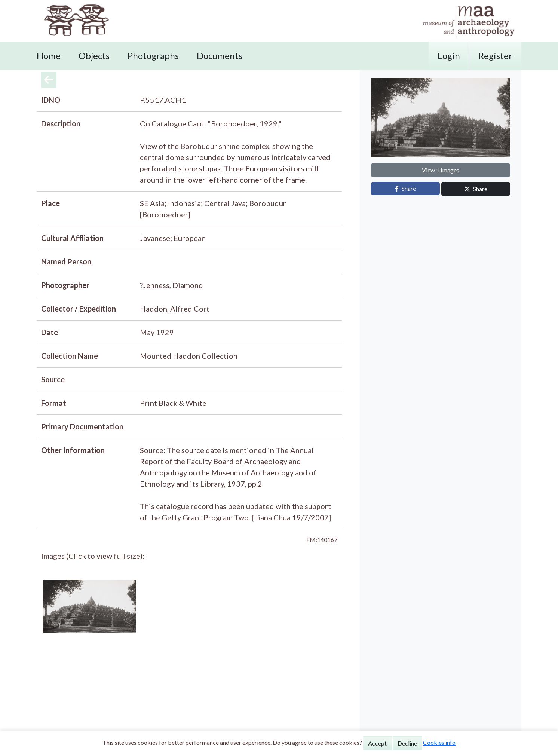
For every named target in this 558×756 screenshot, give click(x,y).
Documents (220, 56)
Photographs (153, 56)
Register (495, 56)
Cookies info (439, 742)
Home (49, 56)
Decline (407, 743)
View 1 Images (441, 170)
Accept (377, 743)
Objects (94, 56)
